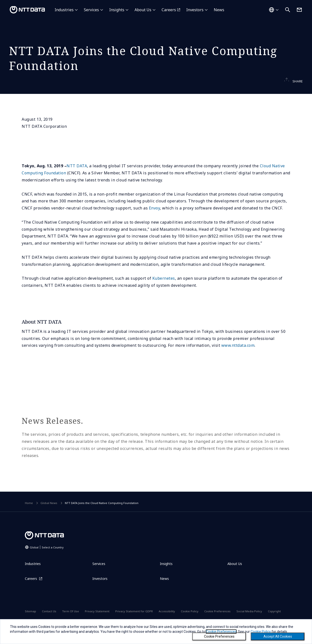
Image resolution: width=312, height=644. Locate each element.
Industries (64, 10)
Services (91, 10)
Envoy (155, 217)
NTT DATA (77, 175)
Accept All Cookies (278, 636)
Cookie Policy (261, 632)
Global (47, 556)
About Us (143, 10)
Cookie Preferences (219, 636)
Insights (117, 10)
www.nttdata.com (238, 355)
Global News (49, 512)
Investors (195, 10)
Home (29, 512)
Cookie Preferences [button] (221, 632)
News (219, 10)
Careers (169, 10)
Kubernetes (164, 287)
